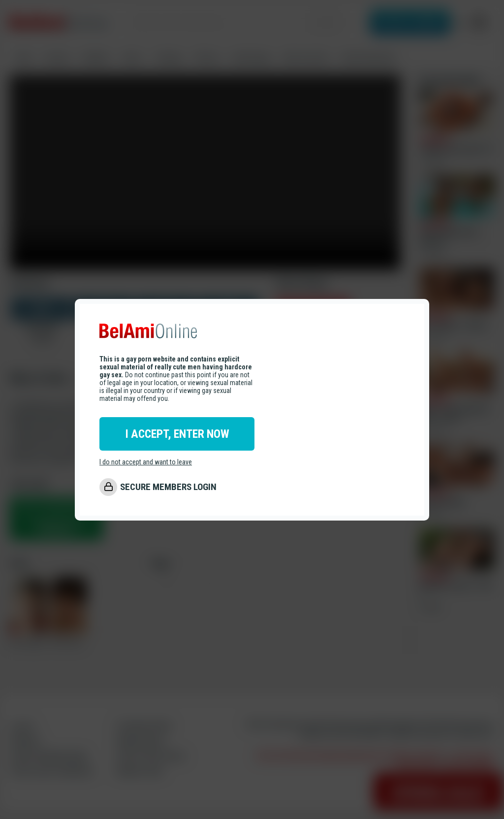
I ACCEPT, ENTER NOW (177, 434)
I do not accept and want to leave (146, 462)
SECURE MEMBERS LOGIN (168, 487)
